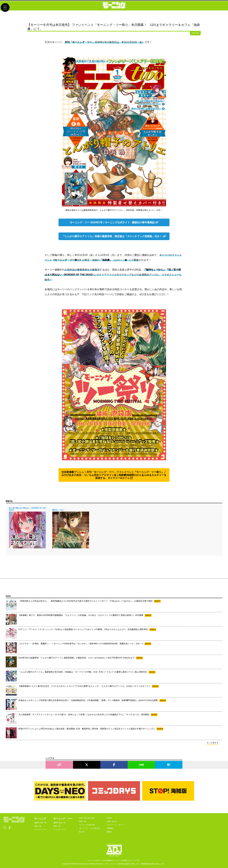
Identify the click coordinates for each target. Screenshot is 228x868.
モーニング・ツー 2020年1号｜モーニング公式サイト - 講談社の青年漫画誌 (114, 222)
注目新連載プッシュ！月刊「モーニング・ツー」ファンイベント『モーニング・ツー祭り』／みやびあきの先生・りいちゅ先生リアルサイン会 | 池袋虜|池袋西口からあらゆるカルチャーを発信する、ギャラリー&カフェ (114, 475)
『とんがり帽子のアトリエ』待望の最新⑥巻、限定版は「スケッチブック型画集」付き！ (114, 236)
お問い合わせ (112, 821)
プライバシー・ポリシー (116, 825)
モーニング (40, 818)
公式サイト (120, 260)
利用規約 (110, 828)
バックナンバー (40, 829)
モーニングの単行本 (87, 825)
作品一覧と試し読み (87, 818)
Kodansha (82, 864)
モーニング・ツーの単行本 (89, 828)
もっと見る (212, 743)
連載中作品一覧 (40, 823)
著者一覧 (38, 826)
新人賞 (82, 832)
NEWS (109, 818)
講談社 (109, 832)
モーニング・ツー (63, 818)
